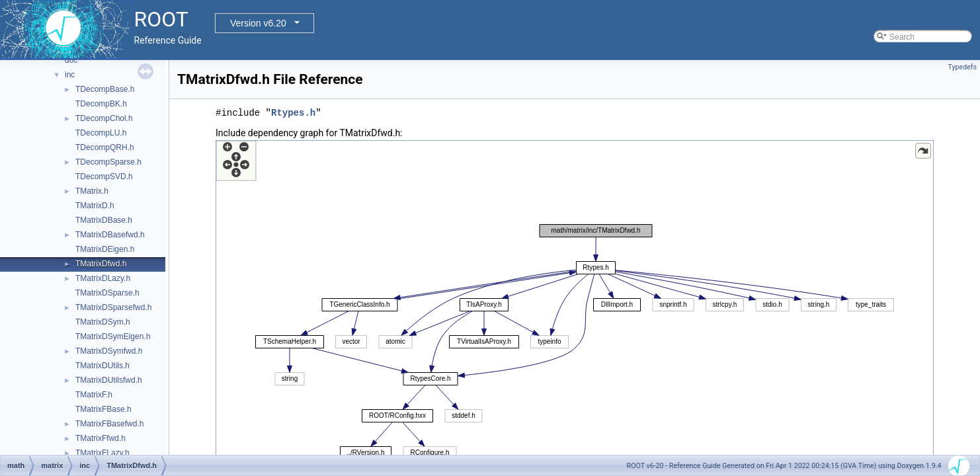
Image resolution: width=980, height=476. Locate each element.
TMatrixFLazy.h (102, 453)
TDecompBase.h (105, 89)
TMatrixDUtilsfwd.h (109, 380)
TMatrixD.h (95, 206)
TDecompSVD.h (104, 177)
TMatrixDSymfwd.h (109, 351)
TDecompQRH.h (105, 147)
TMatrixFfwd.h (101, 438)
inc (70, 75)
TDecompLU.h (101, 133)
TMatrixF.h (94, 395)
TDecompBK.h (101, 104)
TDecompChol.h (104, 118)
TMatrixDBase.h (104, 220)
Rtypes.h (293, 113)
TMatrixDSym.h (103, 322)
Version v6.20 (258, 23)
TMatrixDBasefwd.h (110, 235)
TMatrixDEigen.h (105, 249)
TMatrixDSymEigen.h (113, 337)
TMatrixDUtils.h (102, 366)
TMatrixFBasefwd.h (109, 424)
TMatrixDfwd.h (101, 264)
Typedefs (962, 67)
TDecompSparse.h (108, 162)
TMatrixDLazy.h (103, 278)
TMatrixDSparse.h (107, 293)
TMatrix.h (92, 191)
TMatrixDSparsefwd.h (113, 307)
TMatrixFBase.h (103, 409)
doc (71, 60)
